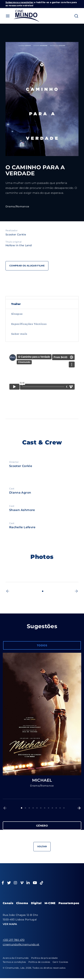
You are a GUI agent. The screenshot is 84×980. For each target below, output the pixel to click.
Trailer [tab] (16, 304)
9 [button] (52, 808)
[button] (8, 591)
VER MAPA (10, 924)
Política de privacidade (44, 958)
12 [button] (64, 808)
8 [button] (49, 808)
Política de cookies (39, 962)
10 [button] (56, 808)
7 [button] (45, 808)
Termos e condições (14, 962)
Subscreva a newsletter (20, 2)
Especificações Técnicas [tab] (29, 324)
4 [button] (33, 808)
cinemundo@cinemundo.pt (21, 944)
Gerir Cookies (60, 962)
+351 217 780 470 (14, 940)
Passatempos (69, 903)
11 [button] (60, 808)
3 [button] (29, 808)
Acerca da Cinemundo (16, 958)
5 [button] (37, 808)
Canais (8, 903)
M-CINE (50, 903)
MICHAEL (42, 780)
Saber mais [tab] (19, 334)
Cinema (22, 903)
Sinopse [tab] (17, 314)
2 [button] (25, 808)
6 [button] (41, 808)
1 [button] (43, 591)
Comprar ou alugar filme (27, 266)
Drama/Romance (17, 206)
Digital (36, 903)
